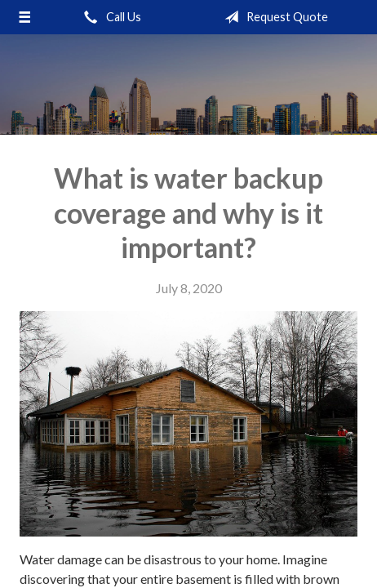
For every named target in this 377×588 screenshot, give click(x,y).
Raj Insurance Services (188, 85)
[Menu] (24, 17)
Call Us (109, 17)
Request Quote (273, 17)
